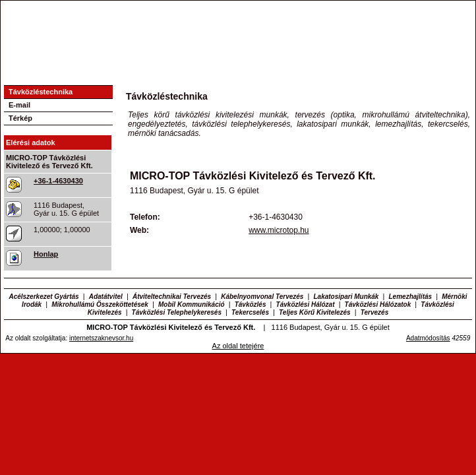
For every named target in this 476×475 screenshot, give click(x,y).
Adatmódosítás (428, 338)
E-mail (19, 105)
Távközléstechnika (41, 92)
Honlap (46, 254)
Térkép (20, 118)
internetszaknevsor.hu (101, 338)
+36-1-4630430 (58, 181)
